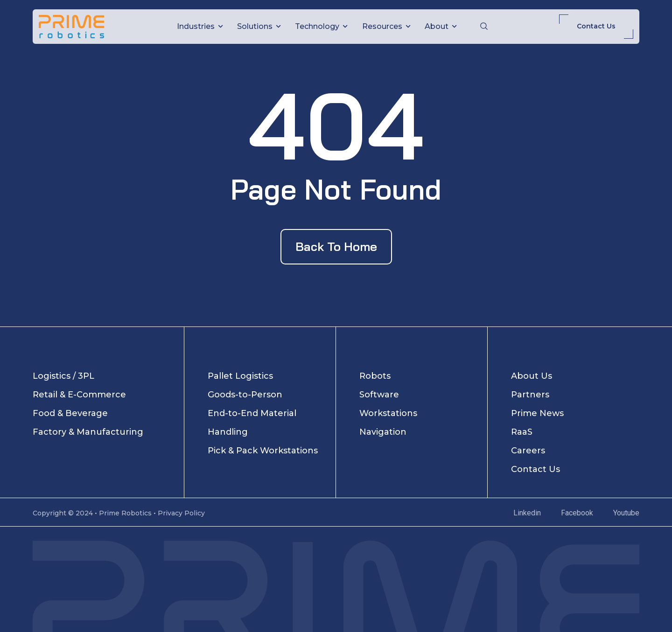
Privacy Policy (181, 513)
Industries (200, 26)
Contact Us (596, 26)
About (441, 26)
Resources (386, 26)
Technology (321, 26)
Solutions (259, 26)
